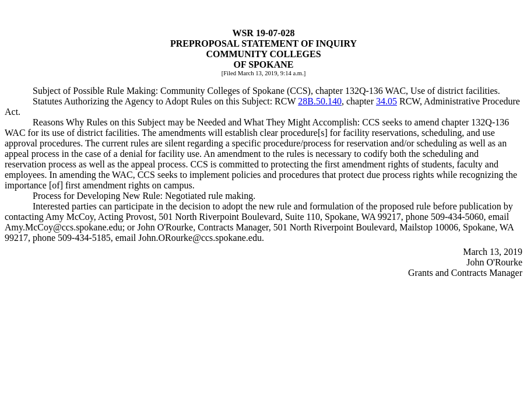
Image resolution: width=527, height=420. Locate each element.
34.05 (387, 101)
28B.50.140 (320, 101)
